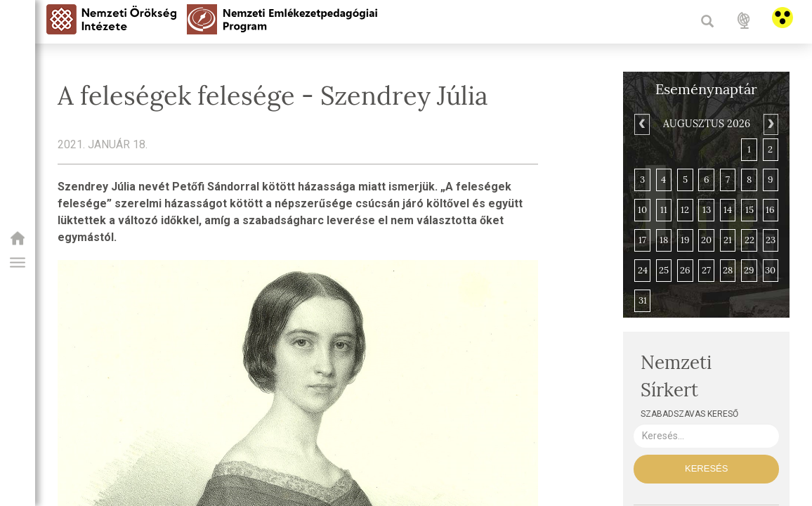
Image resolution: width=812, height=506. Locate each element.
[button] (18, 263)
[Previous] (642, 124)
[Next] (771, 124)
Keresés (706, 468)
